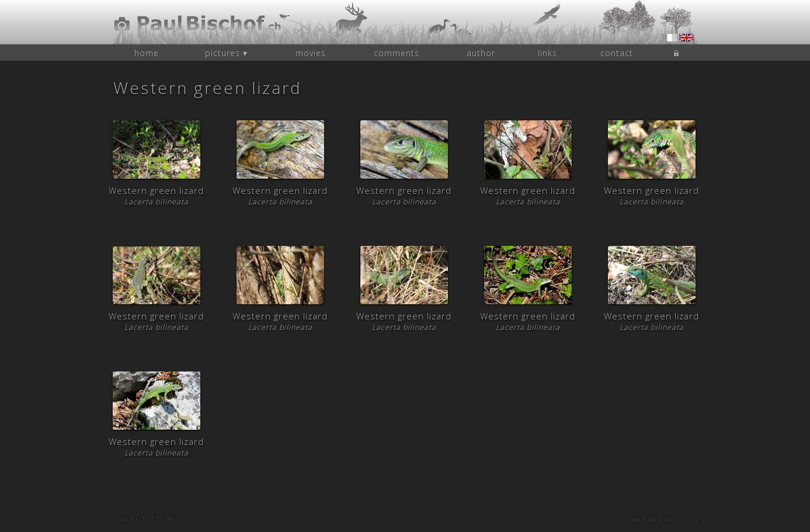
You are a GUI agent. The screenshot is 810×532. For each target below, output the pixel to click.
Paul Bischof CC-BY (145, 519)
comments (397, 53)
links (547, 53)
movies (311, 53)
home (147, 53)
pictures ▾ (226, 53)
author (481, 53)
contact (617, 53)
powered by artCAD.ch (660, 519)
